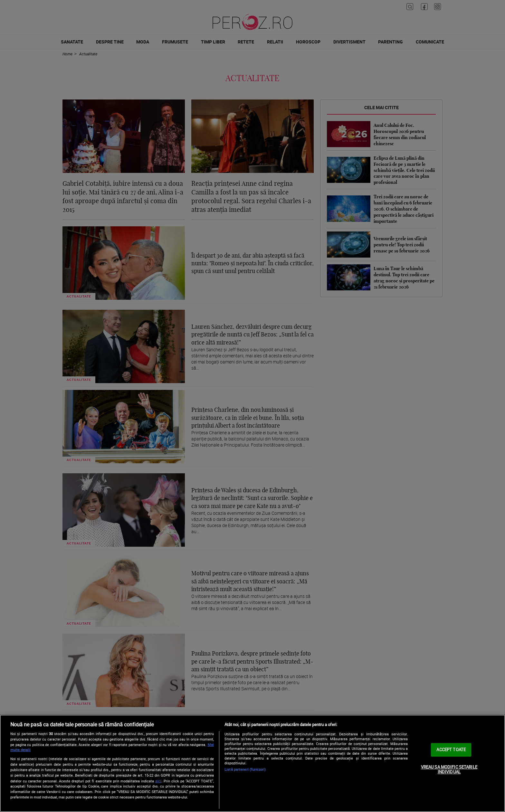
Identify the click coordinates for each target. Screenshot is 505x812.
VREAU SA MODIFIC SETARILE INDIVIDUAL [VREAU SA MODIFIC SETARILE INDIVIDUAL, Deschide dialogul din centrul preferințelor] (449, 770)
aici (158, 781)
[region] (252, 763)
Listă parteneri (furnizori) (245, 769)
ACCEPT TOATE (451, 750)
